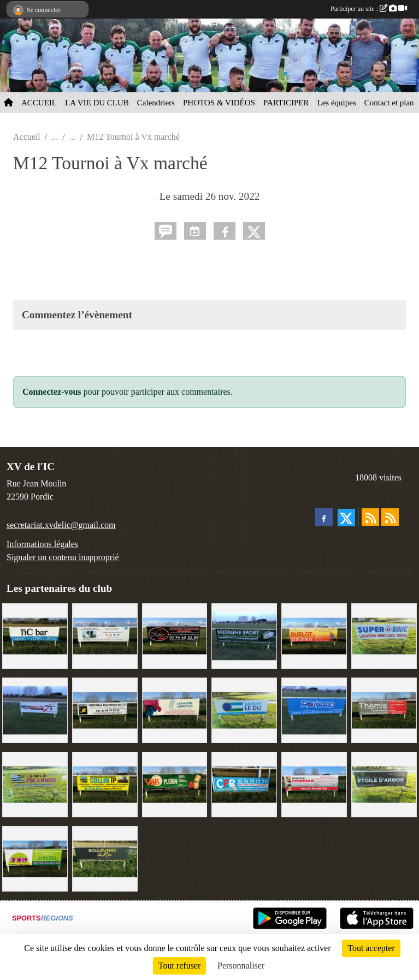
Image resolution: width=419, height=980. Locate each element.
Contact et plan (389, 103)
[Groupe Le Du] (244, 709)
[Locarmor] (35, 784)
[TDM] (35, 857)
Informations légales (42, 544)
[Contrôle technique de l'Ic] (105, 709)
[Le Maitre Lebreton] (175, 709)
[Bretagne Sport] (244, 635)
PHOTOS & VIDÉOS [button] (219, 103)
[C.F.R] (244, 784)
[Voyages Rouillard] (314, 709)
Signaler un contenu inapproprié (63, 557)
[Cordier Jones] (314, 784)
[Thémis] (384, 709)
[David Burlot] (314, 635)
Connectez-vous (52, 392)
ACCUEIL (39, 103)
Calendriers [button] (156, 103)
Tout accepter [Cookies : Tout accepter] (371, 948)
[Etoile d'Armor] (384, 784)
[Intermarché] (35, 709)
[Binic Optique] (105, 635)
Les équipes (337, 103)
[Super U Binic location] (384, 635)
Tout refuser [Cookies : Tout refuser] (180, 966)
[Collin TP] (105, 784)
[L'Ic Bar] (35, 635)
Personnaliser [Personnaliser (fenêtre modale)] (241, 966)
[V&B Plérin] (175, 784)
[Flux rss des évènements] (390, 517)
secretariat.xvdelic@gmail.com (61, 525)
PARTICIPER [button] (286, 103)
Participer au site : (369, 9)
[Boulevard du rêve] (105, 857)
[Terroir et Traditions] (175, 635)
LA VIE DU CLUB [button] (97, 103)
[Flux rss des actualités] (370, 517)
